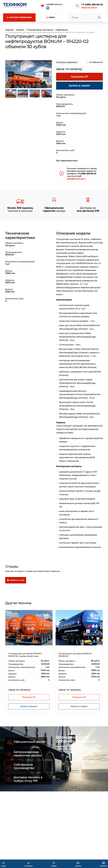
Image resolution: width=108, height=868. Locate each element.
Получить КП (29, 697)
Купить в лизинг (29, 706)
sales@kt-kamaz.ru (54, 4)
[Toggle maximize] (48, 63)
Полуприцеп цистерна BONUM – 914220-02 (76, 655)
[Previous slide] (11, 74)
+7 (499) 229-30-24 (92, 5)
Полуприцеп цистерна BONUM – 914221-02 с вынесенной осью (25, 655)
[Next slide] (46, 74)
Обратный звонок (89, 8)
